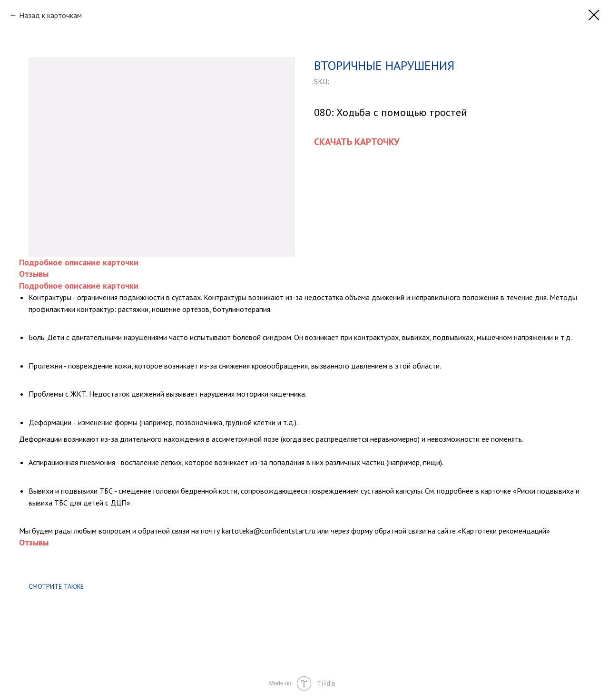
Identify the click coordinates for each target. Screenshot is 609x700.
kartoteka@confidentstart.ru (269, 531)
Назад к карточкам (50, 15)
